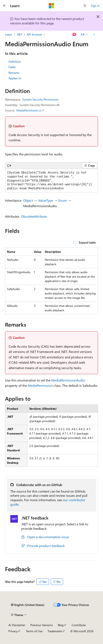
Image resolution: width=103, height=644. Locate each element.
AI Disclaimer (17, 625)
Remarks (14, 73)
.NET (19, 34)
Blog (61, 625)
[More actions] (94, 34)
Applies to (15, 78)
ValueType (46, 200)
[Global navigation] (4, 6)
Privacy (13, 631)
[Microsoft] (51, 6)
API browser (34, 34)
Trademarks (55, 631)
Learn (9, 34)
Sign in (95, 6)
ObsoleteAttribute (34, 216)
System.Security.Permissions (40, 99)
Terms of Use (34, 631)
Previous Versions (42, 625)
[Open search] (85, 6)
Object (28, 200)
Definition (15, 62)
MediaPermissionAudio (68, 380)
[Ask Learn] (75, 34)
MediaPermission (40, 385)
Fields (12, 67)
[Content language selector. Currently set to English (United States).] (28, 605)
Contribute (79, 625)
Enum (63, 200)
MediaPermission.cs (29, 110)
